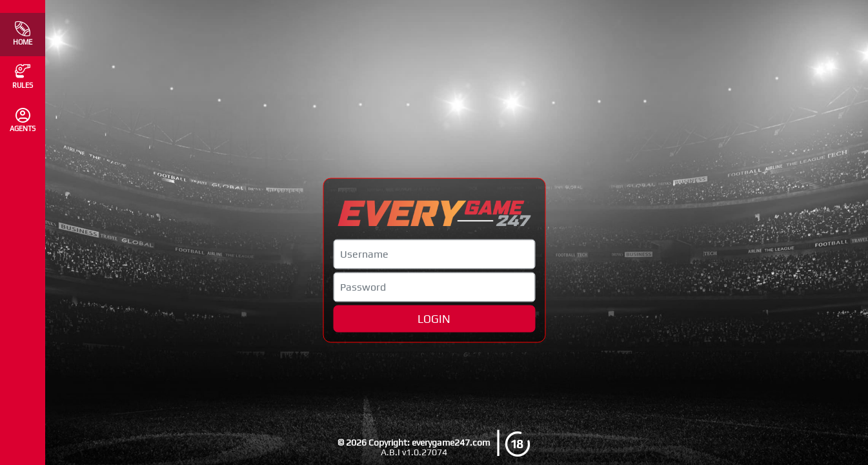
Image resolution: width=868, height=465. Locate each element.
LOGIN (434, 318)
